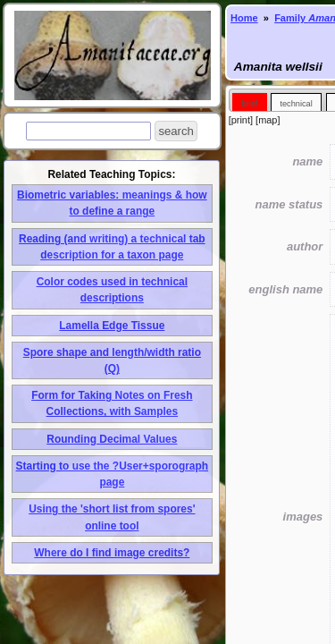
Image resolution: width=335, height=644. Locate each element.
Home (244, 18)
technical (296, 104)
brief (249, 104)
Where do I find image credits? (112, 553)
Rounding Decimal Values (112, 439)
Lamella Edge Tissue (112, 326)
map (268, 120)
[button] (176, 131)
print (241, 120)
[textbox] (88, 131)
